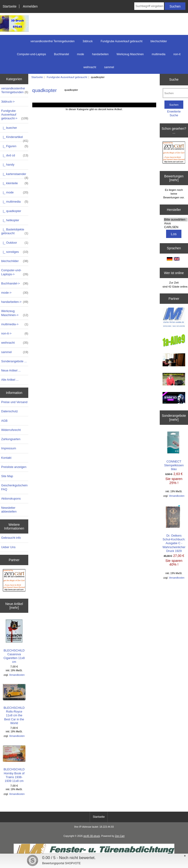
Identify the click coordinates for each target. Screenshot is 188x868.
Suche (174, 79)
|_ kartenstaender (15, 175)
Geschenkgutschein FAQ (14, 487)
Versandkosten (17, 675)
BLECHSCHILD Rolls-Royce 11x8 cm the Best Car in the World (14, 704)
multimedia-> (15, 324)
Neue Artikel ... (11, 370)
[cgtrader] (174, 398)
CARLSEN (176, 227)
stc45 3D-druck (92, 836)
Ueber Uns (8, 547)
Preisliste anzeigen (14, 467)
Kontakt (6, 458)
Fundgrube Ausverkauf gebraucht (67, 77)
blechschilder (159, 41)
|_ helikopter (10, 220)
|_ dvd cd (15, 155)
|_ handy (8, 165)
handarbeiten (100, 54)
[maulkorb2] (174, 380)
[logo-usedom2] (174, 360)
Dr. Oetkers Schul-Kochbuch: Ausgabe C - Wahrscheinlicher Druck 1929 (174, 529)
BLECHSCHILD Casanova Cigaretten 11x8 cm (14, 641)
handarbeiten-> (15, 302)
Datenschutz (10, 411)
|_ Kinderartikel (15, 138)
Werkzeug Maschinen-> (15, 313)
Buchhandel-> (15, 284)
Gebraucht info (11, 538)
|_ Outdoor (15, 243)
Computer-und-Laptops (31, 54)
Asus (176, 223)
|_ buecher (9, 128)
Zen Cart (120, 836)
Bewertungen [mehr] (174, 178)
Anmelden (30, 6)
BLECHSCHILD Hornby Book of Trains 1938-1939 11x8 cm (14, 764)
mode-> (15, 293)
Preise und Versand (14, 402)
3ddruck (88, 41)
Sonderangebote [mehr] (174, 417)
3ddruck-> (8, 102)
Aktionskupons (11, 499)
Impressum (9, 448)
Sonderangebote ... (14, 361)
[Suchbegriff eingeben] (149, 6)
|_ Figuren (15, 146)
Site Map (7, 476)
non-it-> (15, 334)
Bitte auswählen (176, 220)
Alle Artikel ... (10, 380)
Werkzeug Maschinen (130, 54)
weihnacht (90, 67)
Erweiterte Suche (174, 113)
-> (15, 115)
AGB (4, 421)
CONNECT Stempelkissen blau (174, 451)
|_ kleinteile (15, 183)
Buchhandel (61, 54)
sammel (109, 67)
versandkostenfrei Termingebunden (52, 41)
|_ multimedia (15, 202)
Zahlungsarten (11, 439)
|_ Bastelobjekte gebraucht (15, 231)
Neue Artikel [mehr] (14, 606)
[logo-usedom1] (174, 318)
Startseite (10, 6)
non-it (177, 54)
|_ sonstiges (15, 252)
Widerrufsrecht (11, 430)
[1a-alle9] (174, 341)
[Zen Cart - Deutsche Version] (14, 581)
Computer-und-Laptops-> (15, 272)
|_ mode (15, 192)
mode (81, 54)
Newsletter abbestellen (9, 510)
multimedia (159, 54)
